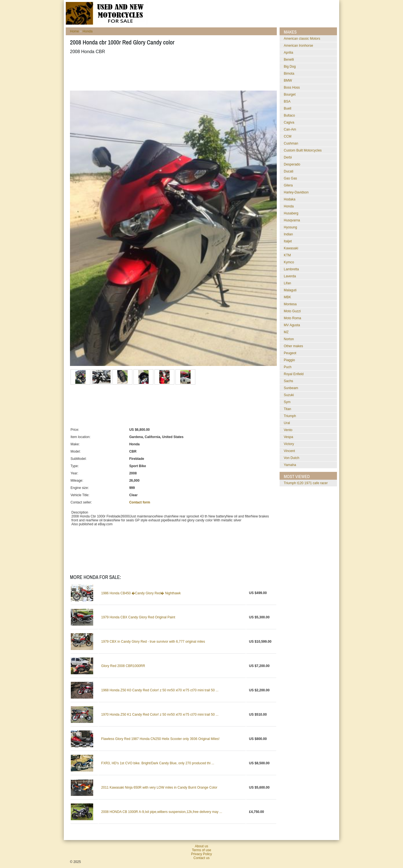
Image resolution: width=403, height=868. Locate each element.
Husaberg (291, 213)
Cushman (291, 143)
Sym (287, 402)
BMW (288, 81)
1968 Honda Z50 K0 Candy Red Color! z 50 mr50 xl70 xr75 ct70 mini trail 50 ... (160, 690)
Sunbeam (291, 388)
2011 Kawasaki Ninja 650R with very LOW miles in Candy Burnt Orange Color (159, 787)
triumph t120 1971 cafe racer (306, 483)
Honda (87, 31)
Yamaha (290, 465)
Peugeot (290, 353)
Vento (288, 430)
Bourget (290, 94)
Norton (289, 339)
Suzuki (289, 395)
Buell (288, 108)
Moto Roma (292, 318)
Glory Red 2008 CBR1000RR (123, 666)
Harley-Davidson (296, 192)
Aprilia (288, 53)
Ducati (289, 171)
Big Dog (290, 67)
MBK (287, 297)
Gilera (288, 185)
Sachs (288, 381)
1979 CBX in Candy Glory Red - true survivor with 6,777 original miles (153, 642)
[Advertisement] (172, 72)
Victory (289, 444)
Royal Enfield (294, 374)
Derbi (288, 157)
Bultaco (289, 115)
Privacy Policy (202, 854)
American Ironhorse (298, 46)
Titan (287, 409)
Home (74, 31)
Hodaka (290, 199)
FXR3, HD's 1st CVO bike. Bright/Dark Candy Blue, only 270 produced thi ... (158, 763)
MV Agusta (292, 325)
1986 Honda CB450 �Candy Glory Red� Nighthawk (141, 593)
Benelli (289, 60)
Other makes (293, 346)
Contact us (201, 858)
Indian (288, 234)
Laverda (290, 276)
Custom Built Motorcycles (303, 150)
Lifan (287, 283)
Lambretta (291, 269)
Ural (287, 423)
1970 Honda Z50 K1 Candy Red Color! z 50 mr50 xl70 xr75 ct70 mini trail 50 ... (160, 715)
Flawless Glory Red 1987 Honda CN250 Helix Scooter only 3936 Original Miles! (161, 739)
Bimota (289, 74)
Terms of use (202, 850)
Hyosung (290, 227)
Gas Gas (290, 178)
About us (201, 846)
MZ (286, 332)
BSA (287, 101)
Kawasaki (291, 248)
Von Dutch (291, 458)
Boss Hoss (292, 87)
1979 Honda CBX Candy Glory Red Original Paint (138, 617)
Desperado (292, 164)
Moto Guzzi (292, 311)
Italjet (288, 241)
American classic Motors (302, 39)
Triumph (290, 416)
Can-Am (290, 129)
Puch (288, 367)
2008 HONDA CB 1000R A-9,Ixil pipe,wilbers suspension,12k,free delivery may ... (162, 812)
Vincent (289, 451)
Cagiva (289, 122)
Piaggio (289, 360)
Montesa (290, 304)
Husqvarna (292, 220)
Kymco (289, 262)
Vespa (288, 437)
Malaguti (290, 290)
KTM (287, 255)
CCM (288, 136)
